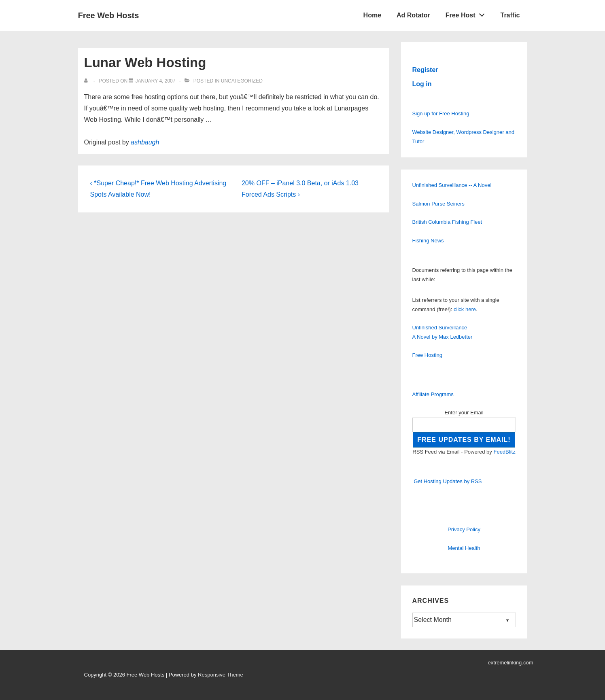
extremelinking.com (511, 663)
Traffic (510, 15)
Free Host (467, 13)
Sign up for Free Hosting (441, 113)
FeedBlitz (504, 452)
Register (425, 70)
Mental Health (464, 548)
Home (372, 15)
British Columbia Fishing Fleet (447, 222)
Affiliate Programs (433, 394)
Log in (422, 84)
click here (465, 309)
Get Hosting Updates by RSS (448, 481)
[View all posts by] (88, 81)
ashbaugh (145, 142)
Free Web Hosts (109, 15)
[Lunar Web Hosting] (155, 81)
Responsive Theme (221, 675)
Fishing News (428, 241)
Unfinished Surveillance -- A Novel (452, 185)
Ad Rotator (413, 15)
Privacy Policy (464, 529)
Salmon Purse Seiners (438, 204)
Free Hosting (427, 355)
